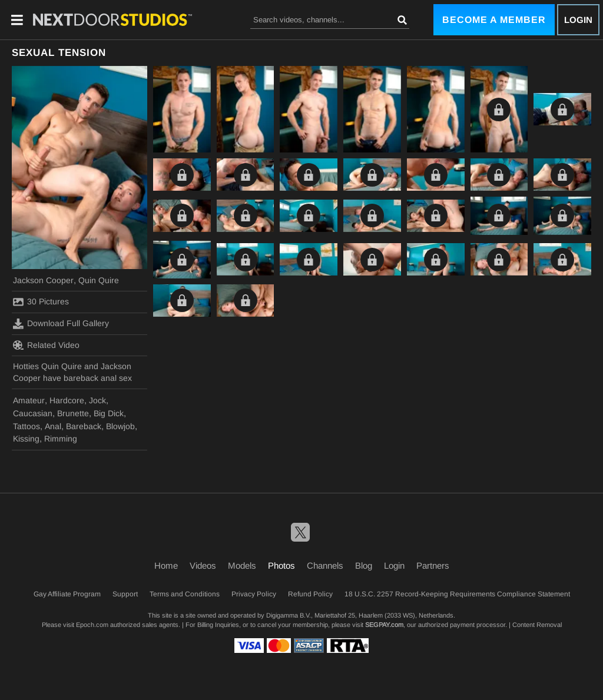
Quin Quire (99, 280)
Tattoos (26, 426)
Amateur (29, 400)
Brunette (73, 413)
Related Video (46, 345)
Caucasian (33, 413)
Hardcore (67, 400)
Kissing (26, 439)
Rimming (61, 439)
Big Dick (109, 413)
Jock (97, 400)
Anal (53, 426)
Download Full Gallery (61, 324)
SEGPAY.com (384, 625)
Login (578, 20)
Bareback (84, 426)
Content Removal (537, 625)
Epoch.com (92, 625)
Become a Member (494, 20)
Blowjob (120, 426)
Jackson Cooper (43, 280)
